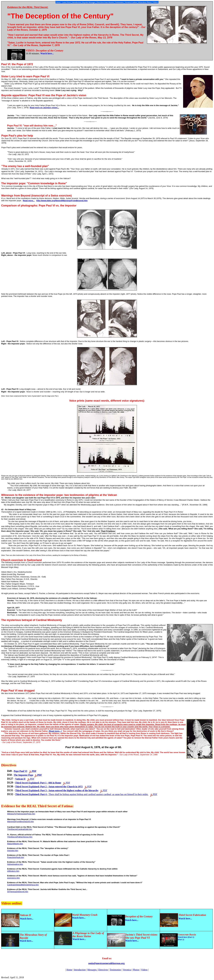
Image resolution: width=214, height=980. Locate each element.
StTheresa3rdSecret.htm (18, 892)
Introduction (80, 970)
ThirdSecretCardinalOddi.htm (20, 829)
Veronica (127, 970)
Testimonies (115, 970)
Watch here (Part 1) (186, 937)
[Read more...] (55, 731)
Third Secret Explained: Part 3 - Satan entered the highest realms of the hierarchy (57, 790)
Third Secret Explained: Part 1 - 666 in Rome (38, 783)
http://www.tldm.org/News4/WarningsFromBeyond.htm (62, 201)
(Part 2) (181, 939)
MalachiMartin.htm (15, 844)
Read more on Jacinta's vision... (44, 108)
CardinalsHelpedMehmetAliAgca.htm (23, 885)
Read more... (29, 201)
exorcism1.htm (13, 878)
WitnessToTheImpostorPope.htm (21, 814)
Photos (136, 970)
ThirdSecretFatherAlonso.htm (20, 837)
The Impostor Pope (24, 775)
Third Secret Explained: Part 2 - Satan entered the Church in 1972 (49, 787)
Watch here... (47, 53)
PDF (32, 779)
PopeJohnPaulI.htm (16, 857)
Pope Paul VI (21, 771)
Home (69, 970)
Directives (103, 970)
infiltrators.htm (13, 871)
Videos (144, 970)
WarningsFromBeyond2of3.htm (20, 822)
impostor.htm (13, 851)
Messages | (93, 970)
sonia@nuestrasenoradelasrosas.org (106, 963)
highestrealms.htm (15, 864)
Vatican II (20, 779)
